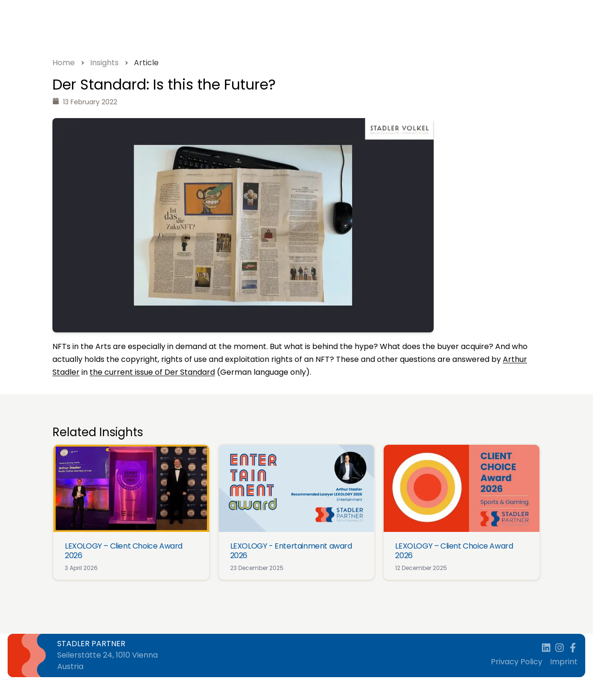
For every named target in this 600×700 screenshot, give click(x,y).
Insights (104, 63)
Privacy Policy (517, 662)
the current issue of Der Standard (152, 372)
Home (64, 63)
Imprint (564, 662)
